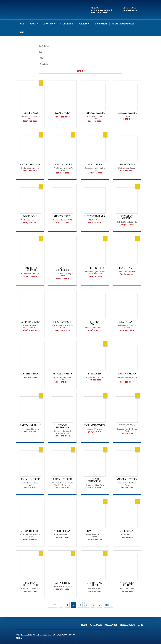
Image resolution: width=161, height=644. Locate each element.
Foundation (100, 24)
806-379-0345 (95, 488)
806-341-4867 (62, 223)
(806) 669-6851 (127, 274)
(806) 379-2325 (30, 539)
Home (22, 24)
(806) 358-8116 (95, 432)
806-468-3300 (127, 382)
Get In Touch (130, 8)
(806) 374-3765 (127, 225)
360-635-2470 (95, 223)
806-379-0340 (63, 589)
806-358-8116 (30, 432)
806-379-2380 (30, 378)
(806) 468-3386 (30, 121)
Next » (108, 605)
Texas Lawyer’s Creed (123, 24)
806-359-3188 (127, 488)
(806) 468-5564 (127, 330)
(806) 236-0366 (63, 117)
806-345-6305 (95, 591)
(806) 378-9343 (30, 330)
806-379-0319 (30, 276)
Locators (48, 24)
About (33, 24)
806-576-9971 (127, 434)
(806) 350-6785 (95, 539)
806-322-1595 (127, 537)
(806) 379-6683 (62, 382)
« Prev (53, 605)
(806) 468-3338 (95, 173)
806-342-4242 (62, 537)
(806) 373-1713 (95, 330)
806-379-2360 (95, 121)
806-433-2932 (30, 591)
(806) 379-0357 (30, 223)
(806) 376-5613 (30, 171)
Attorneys (96, 625)
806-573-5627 (127, 119)
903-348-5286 (127, 171)
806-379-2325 (62, 173)
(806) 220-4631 (95, 276)
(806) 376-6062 (63, 436)
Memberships (67, 24)
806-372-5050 (30, 488)
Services (83, 24)
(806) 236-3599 (63, 330)
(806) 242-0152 (62, 488)
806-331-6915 (95, 380)
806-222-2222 (127, 591)
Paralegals (111, 625)
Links (21, 32)
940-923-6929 (62, 278)
